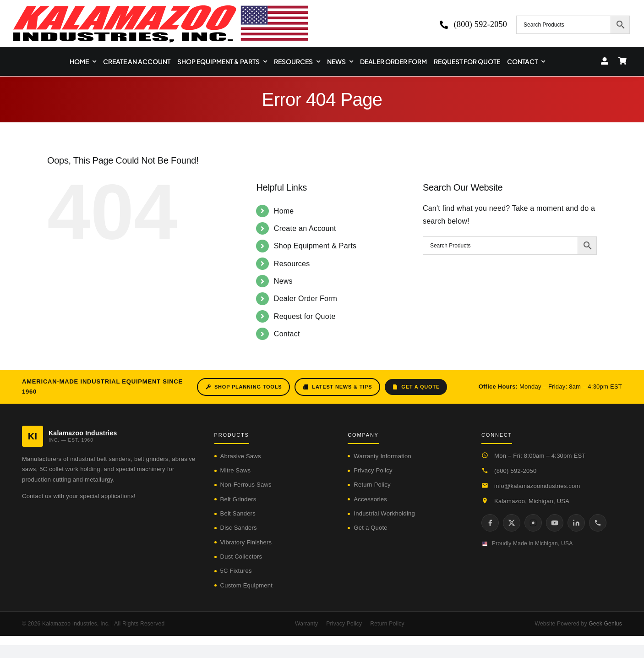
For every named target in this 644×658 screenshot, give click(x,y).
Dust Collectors (241, 557)
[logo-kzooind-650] (160, 8)
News (283, 281)
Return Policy (372, 485)
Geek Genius (605, 624)
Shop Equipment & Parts (315, 246)
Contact (287, 334)
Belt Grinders (238, 499)
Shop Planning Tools (243, 387)
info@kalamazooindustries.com (537, 486)
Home (284, 211)
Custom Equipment (246, 585)
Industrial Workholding (384, 513)
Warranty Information (382, 456)
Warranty (306, 624)
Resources (292, 264)
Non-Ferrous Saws (246, 485)
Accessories (370, 499)
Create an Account (305, 228)
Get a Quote (416, 387)
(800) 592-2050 (515, 471)
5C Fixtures (236, 571)
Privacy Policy (373, 470)
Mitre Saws (236, 470)
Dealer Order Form (306, 299)
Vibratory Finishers (246, 542)
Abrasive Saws (241, 456)
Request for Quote (305, 316)
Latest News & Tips (337, 387)
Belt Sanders (238, 513)
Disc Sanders (239, 528)
